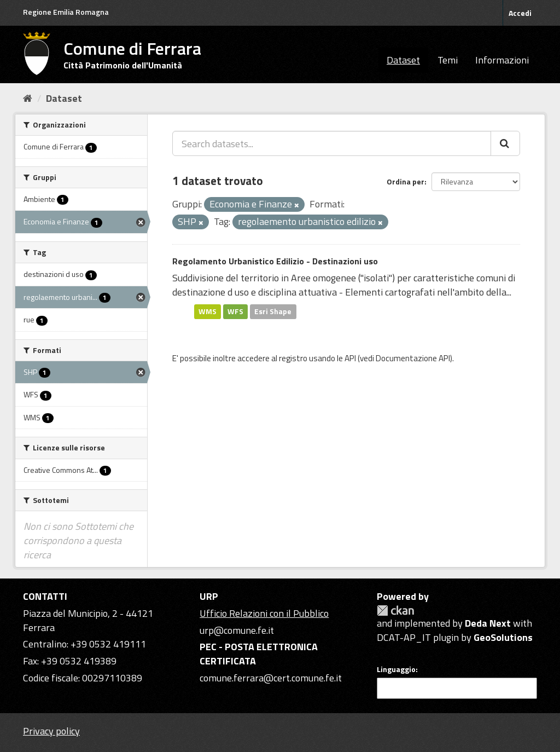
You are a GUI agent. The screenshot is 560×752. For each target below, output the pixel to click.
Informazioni (502, 60)
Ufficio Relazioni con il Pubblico (264, 613)
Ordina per (406, 181)
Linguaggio (396, 669)
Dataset (403, 60)
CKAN (395, 611)
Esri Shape (273, 311)
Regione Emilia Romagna (66, 12)
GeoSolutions (503, 637)
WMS (208, 311)
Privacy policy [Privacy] (51, 731)
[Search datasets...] (332, 143)
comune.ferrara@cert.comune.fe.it (271, 678)
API (350, 358)
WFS (235, 311)
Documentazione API (413, 358)
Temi (448, 60)
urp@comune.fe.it (237, 630)
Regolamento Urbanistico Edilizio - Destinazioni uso (275, 261)
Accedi (520, 13)
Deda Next (488, 623)
